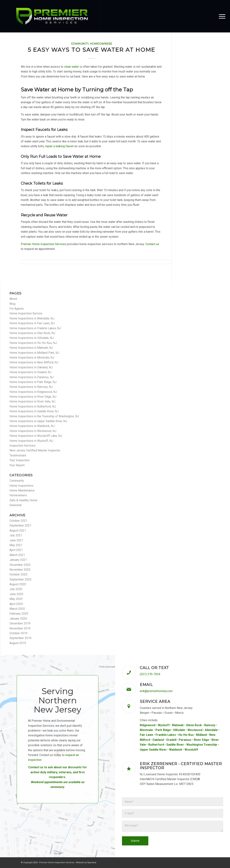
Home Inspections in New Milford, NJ (34, 362)
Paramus (185, 740)
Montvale (146, 730)
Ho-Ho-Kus (186, 735)
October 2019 (18, 633)
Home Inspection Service (26, 313)
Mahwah (178, 725)
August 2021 (18, 530)
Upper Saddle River (153, 750)
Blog (12, 304)
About (13, 299)
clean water (71, 67)
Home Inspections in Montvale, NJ (32, 358)
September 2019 (20, 638)
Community (80, 44)
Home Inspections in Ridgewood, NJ (33, 392)
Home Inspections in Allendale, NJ (32, 318)
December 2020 (20, 565)
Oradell (171, 740)
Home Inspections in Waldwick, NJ (32, 426)
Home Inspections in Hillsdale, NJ (32, 338)
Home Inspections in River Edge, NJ (33, 397)
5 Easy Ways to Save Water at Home (91, 50)
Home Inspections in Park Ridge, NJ (33, 382)
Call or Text (154, 668)
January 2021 (18, 560)
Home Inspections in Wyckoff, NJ (31, 441)
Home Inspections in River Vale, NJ (32, 401)
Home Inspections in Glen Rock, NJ (32, 333)
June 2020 (16, 594)
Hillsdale (179, 730)
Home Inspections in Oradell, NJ (30, 372)
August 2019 (18, 643)
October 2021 (18, 521)
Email (146, 685)
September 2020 (20, 579)
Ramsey (210, 725)
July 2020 (16, 589)
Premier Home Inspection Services (44, 244)
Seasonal (16, 505)
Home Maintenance (22, 490)
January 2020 (18, 619)
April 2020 (16, 604)
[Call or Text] (129, 673)
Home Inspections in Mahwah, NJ (31, 348)
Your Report (17, 465)
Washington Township (202, 745)
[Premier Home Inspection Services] (52, 16)
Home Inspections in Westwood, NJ (33, 431)
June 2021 (16, 540)
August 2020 (18, 584)
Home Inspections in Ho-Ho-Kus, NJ (33, 343)
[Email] (129, 689)
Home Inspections (21, 486)
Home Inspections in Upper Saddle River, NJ (38, 421)
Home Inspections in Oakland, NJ (31, 367)
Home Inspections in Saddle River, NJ (34, 411)
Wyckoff (164, 725)
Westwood (195, 730)
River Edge (201, 740)
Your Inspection (19, 460)
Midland (201, 735)
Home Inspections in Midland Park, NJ (34, 353)
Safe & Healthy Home (23, 500)
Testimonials (18, 455)
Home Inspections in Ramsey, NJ (31, 387)
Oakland (158, 740)
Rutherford (156, 745)
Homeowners (101, 44)
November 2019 (20, 628)
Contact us (152, 244)
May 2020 (16, 599)
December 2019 (20, 623)
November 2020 (20, 570)
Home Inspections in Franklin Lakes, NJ (35, 328)
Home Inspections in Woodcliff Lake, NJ (36, 436)
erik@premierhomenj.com (156, 691)
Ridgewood (148, 725)
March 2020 (17, 609)
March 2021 (17, 555)
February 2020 (19, 614)
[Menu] (221, 16)
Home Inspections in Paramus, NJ (32, 377)
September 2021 (20, 525)
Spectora (92, 863)
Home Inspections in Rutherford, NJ (33, 406)
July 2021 (16, 535)
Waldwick (176, 750)
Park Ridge (163, 730)
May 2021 (16, 545)
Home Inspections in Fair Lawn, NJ (32, 323)
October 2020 (18, 574)
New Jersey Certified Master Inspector (35, 450)
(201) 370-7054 (150, 674)
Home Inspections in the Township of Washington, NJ (44, 416)
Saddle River (175, 745)
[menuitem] (221, 16)
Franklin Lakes (166, 735)
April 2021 (16, 550)
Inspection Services (22, 446)
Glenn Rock (194, 725)
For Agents (17, 309)
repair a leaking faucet (59, 146)
